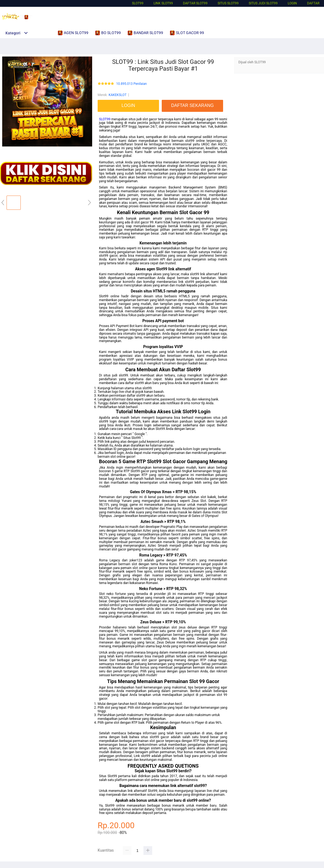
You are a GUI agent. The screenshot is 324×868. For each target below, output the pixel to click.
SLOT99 (138, 3)
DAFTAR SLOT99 (195, 3)
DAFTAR (313, 3)
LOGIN (292, 3)
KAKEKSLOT (118, 95)
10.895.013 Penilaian (131, 84)
